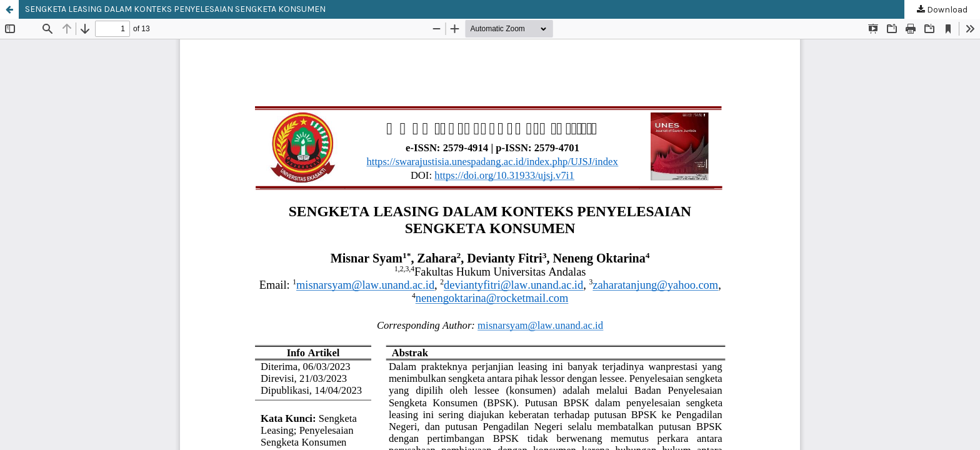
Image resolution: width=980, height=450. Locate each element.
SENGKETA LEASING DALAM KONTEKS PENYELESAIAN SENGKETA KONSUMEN (175, 9)
